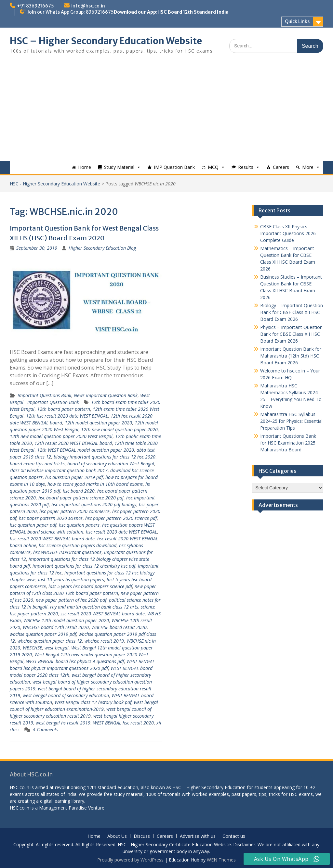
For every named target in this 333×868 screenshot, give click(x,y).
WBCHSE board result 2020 (119, 627)
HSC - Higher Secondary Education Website (55, 184)
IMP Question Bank (174, 167)
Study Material (119, 167)
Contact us (234, 836)
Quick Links (297, 21)
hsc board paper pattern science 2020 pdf (81, 498)
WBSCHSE (32, 648)
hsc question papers (79, 525)
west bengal (57, 648)
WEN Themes (221, 860)
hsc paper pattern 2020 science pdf (121, 518)
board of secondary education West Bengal (111, 464)
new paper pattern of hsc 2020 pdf (71, 600)
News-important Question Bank (106, 395)
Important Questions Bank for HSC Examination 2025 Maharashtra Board (288, 443)
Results (246, 167)
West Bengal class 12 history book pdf (93, 702)
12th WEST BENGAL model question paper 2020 (86, 450)
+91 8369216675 (35, 6)
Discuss (142, 836)
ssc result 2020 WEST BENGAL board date (103, 614)
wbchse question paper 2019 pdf (43, 634)
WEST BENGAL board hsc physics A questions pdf (75, 661)
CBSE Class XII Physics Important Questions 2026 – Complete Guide (290, 233)
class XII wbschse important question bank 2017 (59, 470)
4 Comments (46, 730)
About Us (117, 836)
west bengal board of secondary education (66, 695)
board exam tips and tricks (37, 464)
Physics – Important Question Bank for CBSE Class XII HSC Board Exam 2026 (291, 334)
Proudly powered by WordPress (130, 860)
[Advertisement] (166, 112)
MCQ (213, 167)
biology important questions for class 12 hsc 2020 (105, 457)
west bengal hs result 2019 (63, 723)
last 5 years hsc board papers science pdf (90, 586)
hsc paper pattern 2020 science (51, 518)
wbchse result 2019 (104, 641)
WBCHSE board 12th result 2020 (56, 627)
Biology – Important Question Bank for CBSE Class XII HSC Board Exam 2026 (292, 312)
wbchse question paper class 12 (50, 641)
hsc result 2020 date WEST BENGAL (121, 532)
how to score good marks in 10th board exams (95, 484)
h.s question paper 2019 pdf (74, 477)
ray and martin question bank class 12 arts (94, 607)
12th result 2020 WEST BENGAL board (73, 443)
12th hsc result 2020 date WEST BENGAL (67, 416)
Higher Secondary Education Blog (102, 248)
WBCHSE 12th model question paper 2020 (66, 620)
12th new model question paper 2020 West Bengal (61, 436)
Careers (281, 167)
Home (85, 167)
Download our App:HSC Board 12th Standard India (171, 12)
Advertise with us (198, 836)
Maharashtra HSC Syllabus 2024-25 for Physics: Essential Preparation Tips (291, 421)
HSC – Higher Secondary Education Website (106, 41)
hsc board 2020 (79, 491)
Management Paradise (63, 808)
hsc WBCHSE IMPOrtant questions (67, 552)
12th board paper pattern (64, 409)
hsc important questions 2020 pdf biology (94, 504)
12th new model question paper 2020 (119, 429)
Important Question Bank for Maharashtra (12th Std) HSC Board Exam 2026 (291, 356)
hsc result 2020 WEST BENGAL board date (52, 539)
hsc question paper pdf (33, 525)
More (308, 167)
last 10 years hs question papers (71, 579)
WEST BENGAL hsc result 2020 (123, 723)
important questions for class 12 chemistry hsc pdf (84, 566)
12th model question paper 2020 (98, 423)
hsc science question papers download (78, 545)
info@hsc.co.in (88, 6)
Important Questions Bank (44, 395)
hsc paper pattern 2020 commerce (74, 511)
